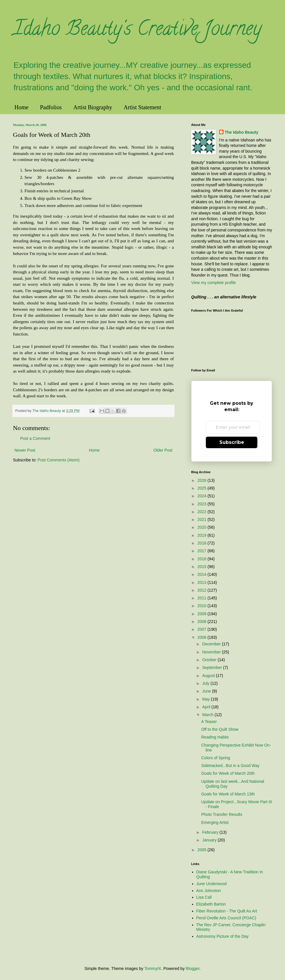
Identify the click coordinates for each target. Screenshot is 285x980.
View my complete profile (213, 283)
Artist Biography (93, 107)
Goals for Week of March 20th (228, 773)
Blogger (192, 969)
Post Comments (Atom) (59, 460)
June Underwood (212, 884)
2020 (203, 527)
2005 (203, 850)
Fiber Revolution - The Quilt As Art (227, 911)
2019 (203, 535)
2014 (203, 574)
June (207, 691)
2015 (203, 567)
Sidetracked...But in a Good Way (230, 766)
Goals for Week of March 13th (228, 794)
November (212, 652)
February (211, 832)
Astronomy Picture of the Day (223, 936)
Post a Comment (35, 438)
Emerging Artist (215, 822)
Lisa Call (204, 897)
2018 (203, 543)
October (210, 660)
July (206, 683)
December (212, 644)
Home (21, 107)
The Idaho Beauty (242, 132)
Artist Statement (142, 107)
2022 (203, 512)
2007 (203, 629)
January (210, 840)
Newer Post (25, 450)
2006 (203, 637)
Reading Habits (215, 737)
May (206, 699)
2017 (203, 551)
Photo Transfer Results (222, 814)
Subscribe (232, 442)
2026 (203, 480)
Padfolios (51, 107)
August (209, 676)
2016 (203, 559)
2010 (203, 606)
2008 (203, 622)
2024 (203, 496)
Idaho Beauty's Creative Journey (137, 30)
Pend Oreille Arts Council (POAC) (226, 918)
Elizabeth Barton (211, 904)
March (208, 715)
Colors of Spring (216, 758)
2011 (203, 598)
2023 (203, 504)
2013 (203, 582)
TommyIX (153, 969)
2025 (203, 488)
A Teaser (209, 722)
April (207, 707)
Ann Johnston (209, 891)
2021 (203, 519)
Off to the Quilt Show (220, 729)
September (212, 668)
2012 (203, 590)
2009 (203, 614)
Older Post (163, 450)
